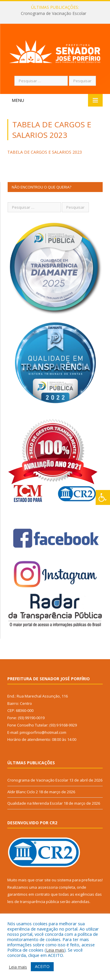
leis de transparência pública (33, 902)
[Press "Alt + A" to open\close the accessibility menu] (103, 497)
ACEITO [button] (42, 966)
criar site (43, 880)
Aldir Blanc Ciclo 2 (23, 792)
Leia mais (55, 950)
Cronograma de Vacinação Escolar (54, 13)
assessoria (48, 887)
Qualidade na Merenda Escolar (35, 803)
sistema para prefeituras (79, 880)
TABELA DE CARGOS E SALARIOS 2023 (45, 152)
